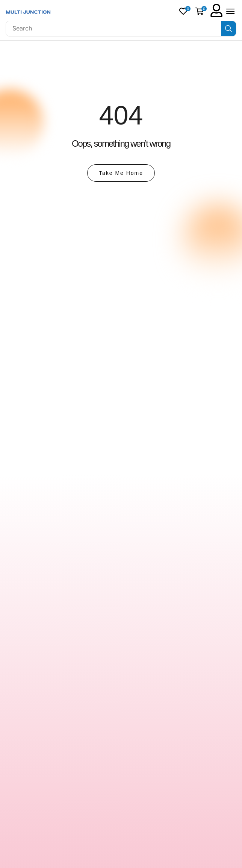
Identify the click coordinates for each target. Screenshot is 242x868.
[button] (185, 11)
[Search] (228, 29)
